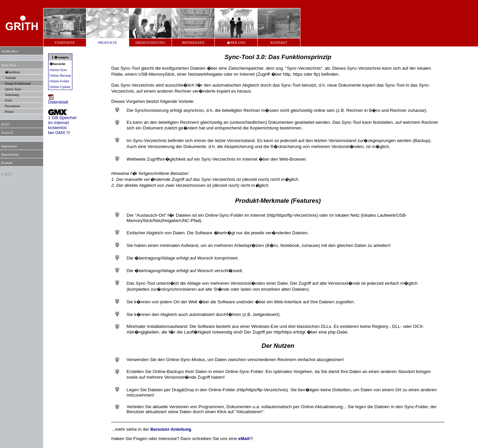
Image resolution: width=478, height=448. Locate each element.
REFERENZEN (193, 43)
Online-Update (60, 87)
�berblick (13, 72)
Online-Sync (58, 70)
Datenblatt (58, 100)
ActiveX (7, 133)
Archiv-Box (10, 51)
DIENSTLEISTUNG (150, 43)
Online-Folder (59, 81)
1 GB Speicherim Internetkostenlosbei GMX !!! (63, 123)
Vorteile (11, 78)
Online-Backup (60, 75)
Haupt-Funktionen (18, 83)
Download (12, 106)
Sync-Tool (9, 65)
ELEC (6, 124)
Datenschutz (10, 154)
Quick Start (13, 89)
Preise (9, 112)
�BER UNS (236, 43)
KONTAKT (279, 43)
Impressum (9, 146)
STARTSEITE (65, 43)
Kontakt (7, 163)
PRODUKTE (108, 43)
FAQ (8, 100)
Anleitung (12, 95)
